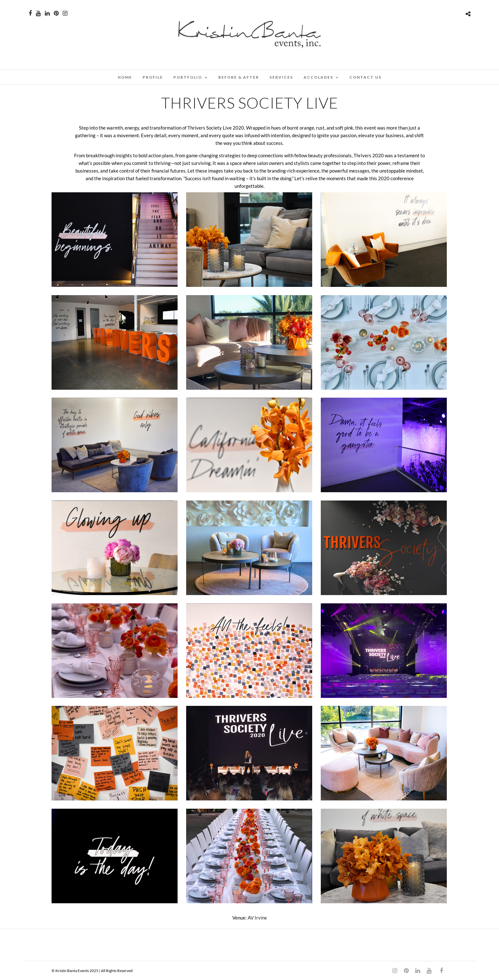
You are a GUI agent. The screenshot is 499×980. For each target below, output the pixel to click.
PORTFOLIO (188, 77)
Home (125, 77)
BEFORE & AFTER (239, 77)
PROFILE (153, 77)
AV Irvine (257, 918)
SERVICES (281, 77)
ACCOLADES (318, 77)
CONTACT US (365, 77)
